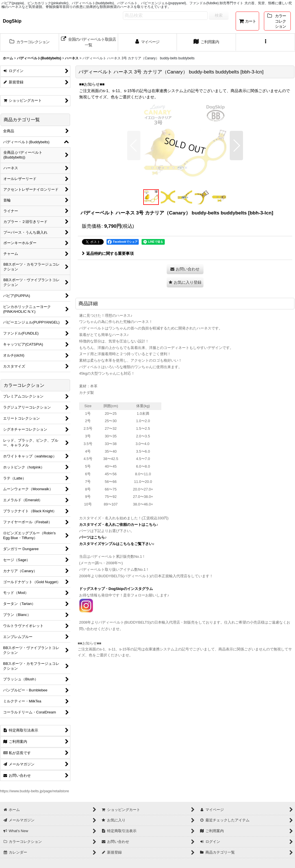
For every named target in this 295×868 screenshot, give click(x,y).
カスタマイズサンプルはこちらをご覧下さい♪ (117, 544)
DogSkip (12, 21)
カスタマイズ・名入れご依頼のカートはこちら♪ (119, 525)
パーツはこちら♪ (93, 537)
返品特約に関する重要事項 (108, 253)
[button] (265, 42)
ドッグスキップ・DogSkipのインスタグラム (116, 589)
